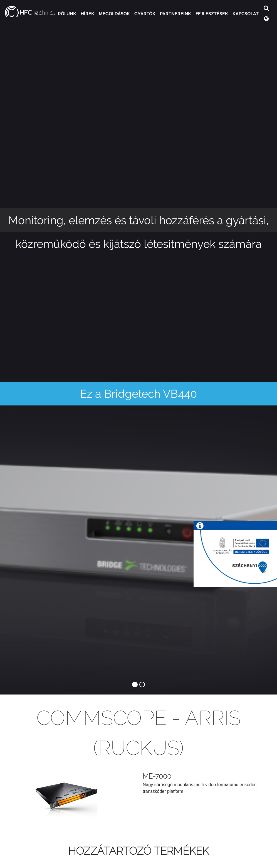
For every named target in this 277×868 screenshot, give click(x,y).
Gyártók (145, 14)
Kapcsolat (246, 14)
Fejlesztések (212, 14)
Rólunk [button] (67, 14)
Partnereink (175, 14)
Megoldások (114, 14)
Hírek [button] (87, 14)
